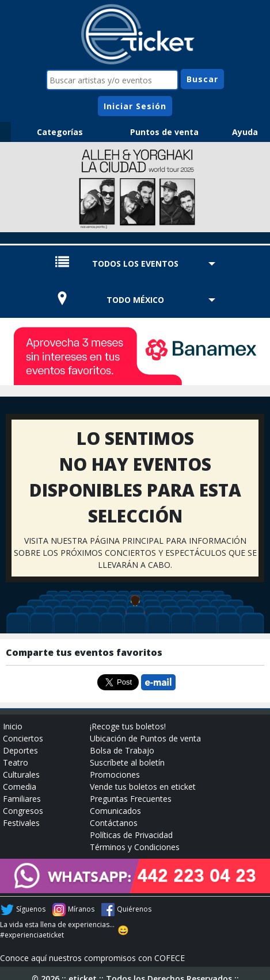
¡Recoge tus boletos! (128, 726)
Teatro (16, 762)
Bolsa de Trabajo (122, 750)
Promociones (115, 775)
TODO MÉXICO (135, 300)
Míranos (81, 909)
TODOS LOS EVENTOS (135, 264)
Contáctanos (114, 823)
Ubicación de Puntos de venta (145, 738)
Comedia (20, 787)
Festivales (21, 823)
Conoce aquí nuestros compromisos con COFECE (92, 958)
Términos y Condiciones (135, 847)
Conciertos (23, 738)
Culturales (21, 775)
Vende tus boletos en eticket (143, 787)
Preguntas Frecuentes (131, 799)
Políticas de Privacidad (131, 835)
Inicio (13, 726)
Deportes (20, 750)
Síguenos (31, 909)
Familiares (22, 799)
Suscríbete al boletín (127, 762)
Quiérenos (134, 909)
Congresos (23, 811)
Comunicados (115, 811)
